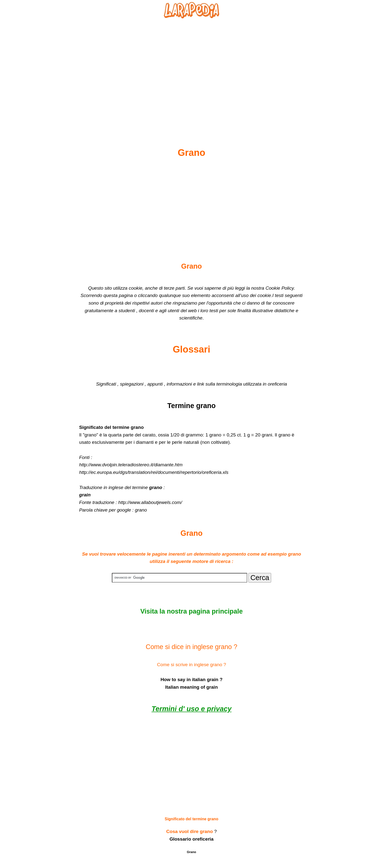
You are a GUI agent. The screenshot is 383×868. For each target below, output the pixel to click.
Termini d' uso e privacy (191, 709)
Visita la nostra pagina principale (191, 611)
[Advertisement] (191, 71)
